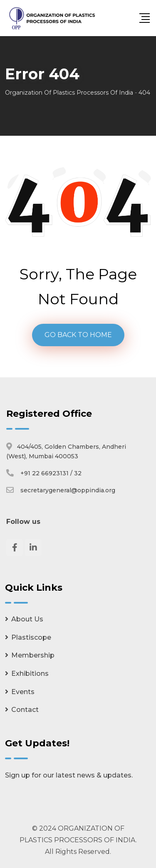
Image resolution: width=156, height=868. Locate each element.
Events (23, 692)
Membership (33, 655)
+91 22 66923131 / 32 (51, 473)
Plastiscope (31, 637)
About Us (27, 619)
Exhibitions (30, 674)
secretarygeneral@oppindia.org (68, 490)
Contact (25, 710)
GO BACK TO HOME (78, 335)
